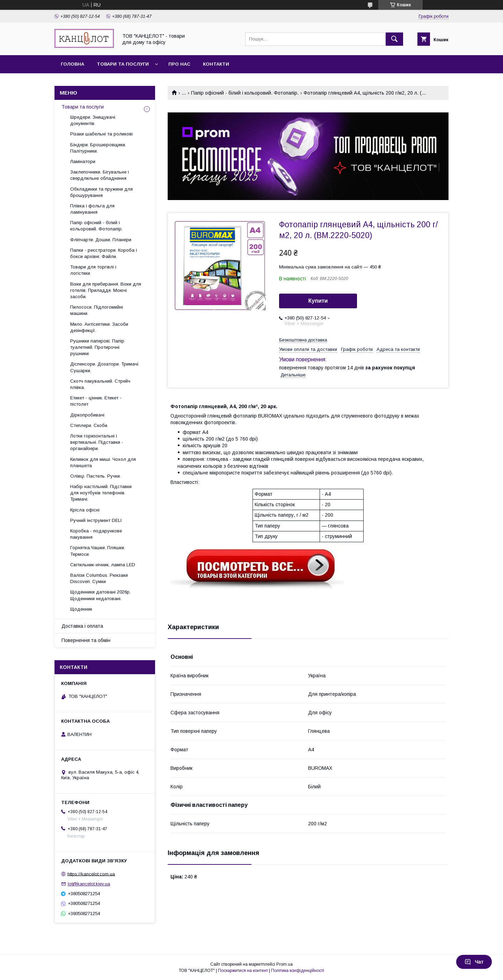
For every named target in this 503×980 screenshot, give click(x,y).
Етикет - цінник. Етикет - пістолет (96, 401)
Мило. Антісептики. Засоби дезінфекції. (99, 327)
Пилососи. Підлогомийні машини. (97, 310)
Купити (318, 301)
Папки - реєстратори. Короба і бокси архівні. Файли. (104, 253)
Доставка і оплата (82, 626)
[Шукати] (394, 39)
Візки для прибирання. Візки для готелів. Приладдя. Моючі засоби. (106, 290)
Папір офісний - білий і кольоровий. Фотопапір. (245, 93)
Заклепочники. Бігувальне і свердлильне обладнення (100, 175)
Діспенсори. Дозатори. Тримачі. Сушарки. (105, 367)
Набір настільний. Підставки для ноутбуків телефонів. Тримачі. (101, 493)
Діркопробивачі (87, 415)
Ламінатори (83, 161)
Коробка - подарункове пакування (96, 534)
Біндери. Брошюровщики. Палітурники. (98, 148)
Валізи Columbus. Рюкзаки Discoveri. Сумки (99, 578)
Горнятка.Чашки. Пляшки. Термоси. (98, 551)
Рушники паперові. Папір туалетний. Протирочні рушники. (97, 347)
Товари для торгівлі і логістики (93, 270)
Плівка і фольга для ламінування (92, 209)
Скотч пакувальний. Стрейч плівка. (100, 384)
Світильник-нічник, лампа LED (103, 565)
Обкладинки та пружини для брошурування (101, 192)
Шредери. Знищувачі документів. (93, 120)
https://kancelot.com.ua (91, 874)
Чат (474, 962)
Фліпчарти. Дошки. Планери (101, 240)
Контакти (216, 64)
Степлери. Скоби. (89, 425)
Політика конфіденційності (298, 971)
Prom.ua (285, 964)
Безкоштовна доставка (303, 340)
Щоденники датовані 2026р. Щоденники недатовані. (100, 595)
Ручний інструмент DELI (96, 520)
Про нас (179, 64)
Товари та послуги (123, 64)
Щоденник (81, 609)
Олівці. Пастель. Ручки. (96, 476)
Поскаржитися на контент (243, 971)
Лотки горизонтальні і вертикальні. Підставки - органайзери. (97, 442)
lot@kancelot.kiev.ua (89, 884)
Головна (72, 64)
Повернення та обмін (86, 640)
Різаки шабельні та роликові (101, 134)
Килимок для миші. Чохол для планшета (103, 462)
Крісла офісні (85, 510)
